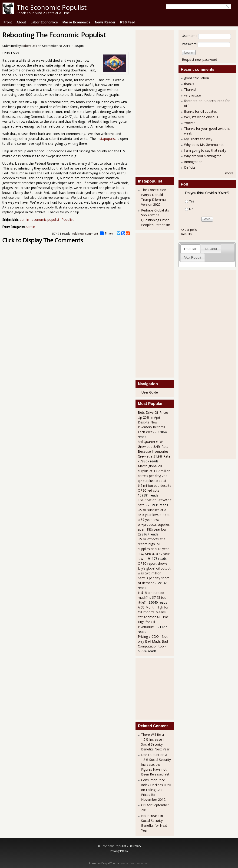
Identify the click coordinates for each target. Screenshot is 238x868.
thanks (189, 84)
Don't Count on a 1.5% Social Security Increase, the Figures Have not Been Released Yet (156, 764)
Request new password (200, 59)
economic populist (45, 219)
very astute (192, 95)
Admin (30, 227)
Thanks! (190, 89)
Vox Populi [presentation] (193, 257)
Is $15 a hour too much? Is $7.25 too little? (152, 597)
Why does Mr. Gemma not (204, 145)
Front (8, 22)
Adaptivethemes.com (136, 863)
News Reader (105, 22)
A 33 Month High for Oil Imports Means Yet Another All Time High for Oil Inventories (153, 617)
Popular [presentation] (190, 249)
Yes (192, 201)
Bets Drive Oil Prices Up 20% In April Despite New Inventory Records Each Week (153, 422)
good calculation (197, 78)
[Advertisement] (156, 102)
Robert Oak (29, 46)
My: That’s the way (198, 139)
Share (107, 233)
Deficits (190, 167)
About (21, 22)
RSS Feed (127, 22)
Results (187, 234)
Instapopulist (106, 139)
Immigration (193, 162)
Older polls (189, 230)
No (191, 209)
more (229, 173)
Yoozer (189, 123)
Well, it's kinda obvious (201, 117)
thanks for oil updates (200, 111)
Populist (68, 219)
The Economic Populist (52, 7)
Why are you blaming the (203, 156)
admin (24, 219)
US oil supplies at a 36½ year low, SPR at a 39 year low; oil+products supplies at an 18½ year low (154, 520)
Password (189, 44)
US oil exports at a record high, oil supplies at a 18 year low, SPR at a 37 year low (154, 549)
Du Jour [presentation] (211, 249)
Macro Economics (76, 22)
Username (190, 36)
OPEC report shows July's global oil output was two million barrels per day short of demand (154, 573)
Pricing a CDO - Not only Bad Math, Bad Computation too (153, 641)
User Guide (150, 392)
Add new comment (85, 234)
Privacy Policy (119, 851)
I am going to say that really (205, 150)
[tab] (190, 249)
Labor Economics (44, 22)
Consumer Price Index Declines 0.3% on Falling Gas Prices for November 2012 (156, 790)
